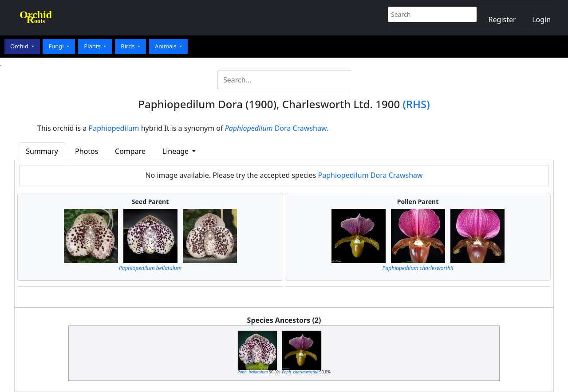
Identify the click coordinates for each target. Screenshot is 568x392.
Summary (42, 151)
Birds (128, 46)
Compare (130, 151)
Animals (166, 46)
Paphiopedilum (114, 128)
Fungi (57, 46)
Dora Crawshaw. (277, 128)
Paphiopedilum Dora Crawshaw (371, 175)
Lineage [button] (176, 151)
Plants (93, 46)
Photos (87, 151)
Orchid (20, 46)
